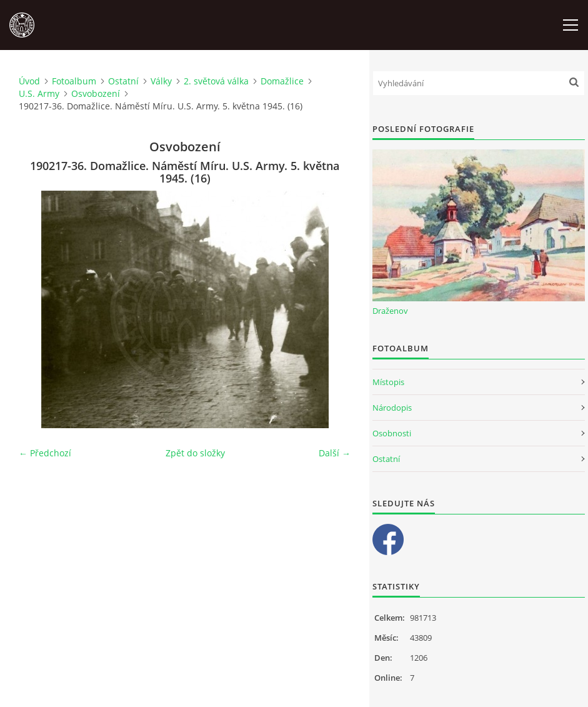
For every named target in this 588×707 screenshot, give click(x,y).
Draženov (390, 311)
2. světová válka (216, 81)
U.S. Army (39, 93)
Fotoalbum (74, 81)
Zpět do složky (195, 453)
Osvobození (96, 93)
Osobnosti (392, 433)
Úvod (29, 81)
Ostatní (123, 81)
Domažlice (282, 81)
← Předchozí (45, 453)
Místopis (388, 382)
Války (161, 81)
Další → (335, 453)
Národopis (392, 408)
